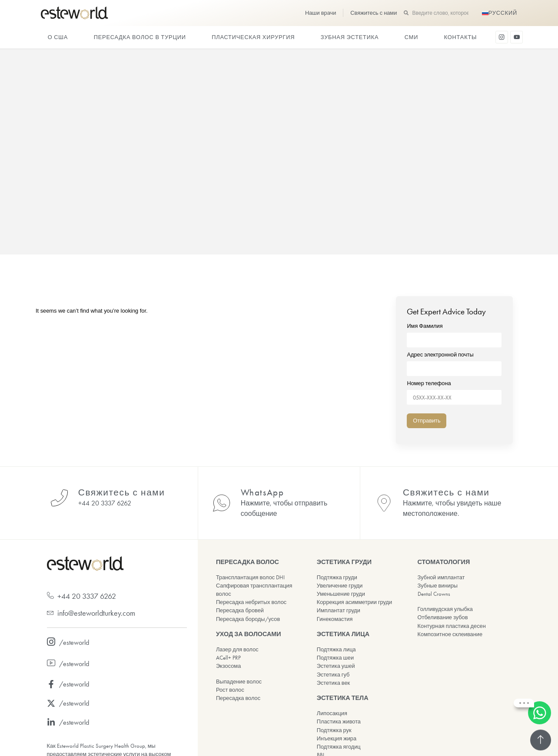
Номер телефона (454, 391)
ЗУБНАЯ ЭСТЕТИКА (350, 37)
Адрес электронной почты (454, 362)
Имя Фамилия (454, 333)
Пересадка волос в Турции (140, 37)
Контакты (460, 37)
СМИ (411, 37)
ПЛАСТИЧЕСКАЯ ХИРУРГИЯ (253, 37)
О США (58, 37)
